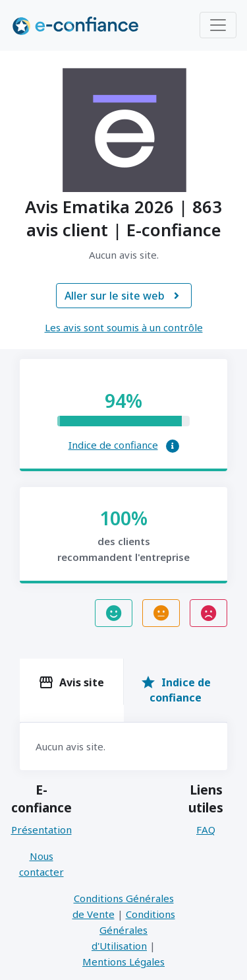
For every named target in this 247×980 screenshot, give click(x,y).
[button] (173, 446)
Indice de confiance (113, 445)
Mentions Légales (123, 962)
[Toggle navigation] (218, 25)
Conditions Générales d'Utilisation (133, 930)
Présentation (41, 830)
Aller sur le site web (124, 296)
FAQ (206, 830)
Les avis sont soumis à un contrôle (124, 327)
